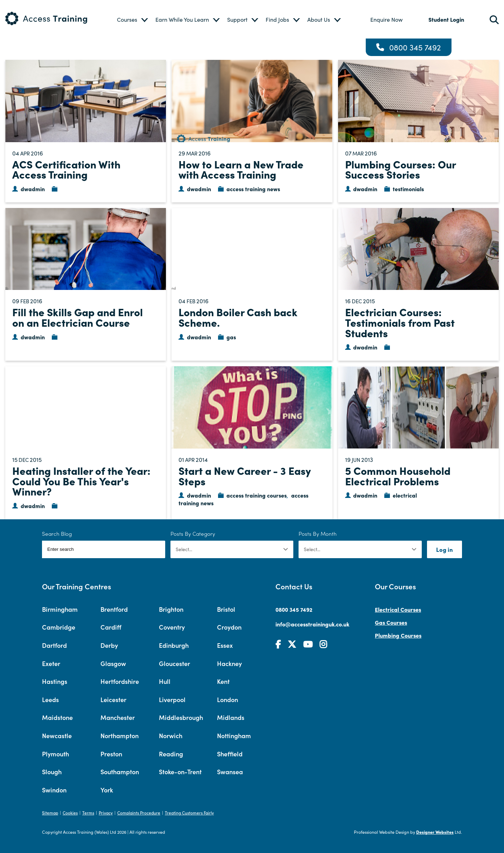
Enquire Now (386, 19)
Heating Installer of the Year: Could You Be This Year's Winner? (81, 481)
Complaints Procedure (139, 813)
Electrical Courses (398, 609)
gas (231, 337)
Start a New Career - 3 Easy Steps (245, 476)
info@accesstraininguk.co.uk (312, 624)
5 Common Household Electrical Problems (398, 476)
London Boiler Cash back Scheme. (238, 317)
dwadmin (33, 189)
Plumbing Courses (398, 635)
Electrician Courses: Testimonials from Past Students (400, 322)
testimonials (408, 189)
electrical (405, 495)
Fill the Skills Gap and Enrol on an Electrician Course (78, 317)
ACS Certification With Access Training (66, 169)
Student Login (446, 19)
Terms (88, 813)
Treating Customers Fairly (189, 813)
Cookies (70, 813)
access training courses (257, 495)
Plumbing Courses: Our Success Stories (400, 169)
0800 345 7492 (415, 47)
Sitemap (50, 813)
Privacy (106, 813)
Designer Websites (435, 832)
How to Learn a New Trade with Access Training (241, 169)
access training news (253, 189)
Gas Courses (391, 622)
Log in (444, 549)
